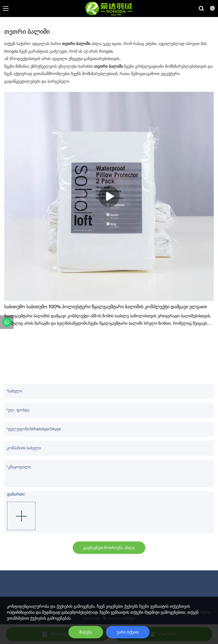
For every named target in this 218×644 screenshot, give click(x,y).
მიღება (86, 632)
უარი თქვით (128, 632)
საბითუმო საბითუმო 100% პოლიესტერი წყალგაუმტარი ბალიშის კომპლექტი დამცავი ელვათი (106, 307)
